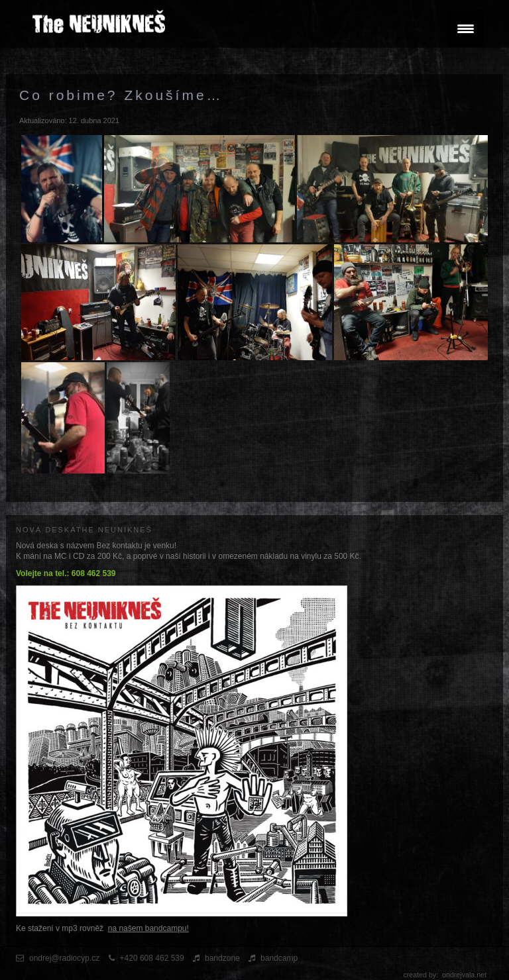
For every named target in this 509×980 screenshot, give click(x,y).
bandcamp (279, 958)
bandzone (222, 958)
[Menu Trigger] (466, 28)
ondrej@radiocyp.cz (64, 958)
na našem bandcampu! (148, 928)
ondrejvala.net (464, 975)
